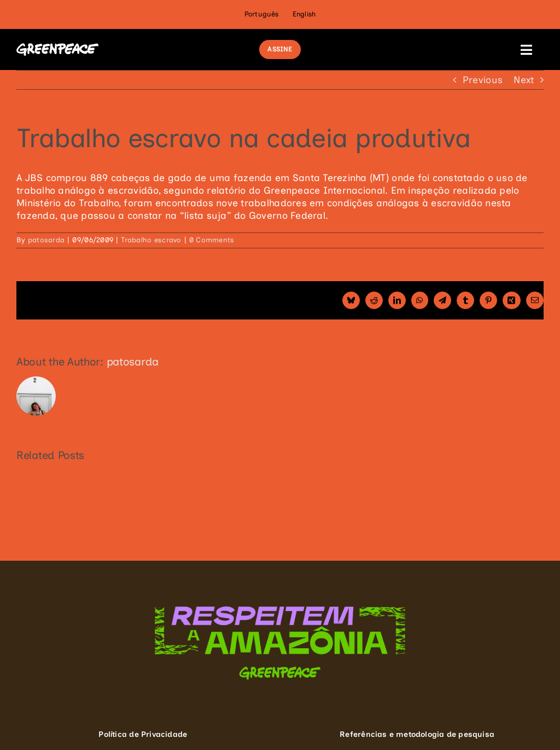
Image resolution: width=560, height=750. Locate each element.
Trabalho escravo (151, 240)
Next (524, 80)
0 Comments (212, 240)
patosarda (46, 240)
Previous (483, 80)
